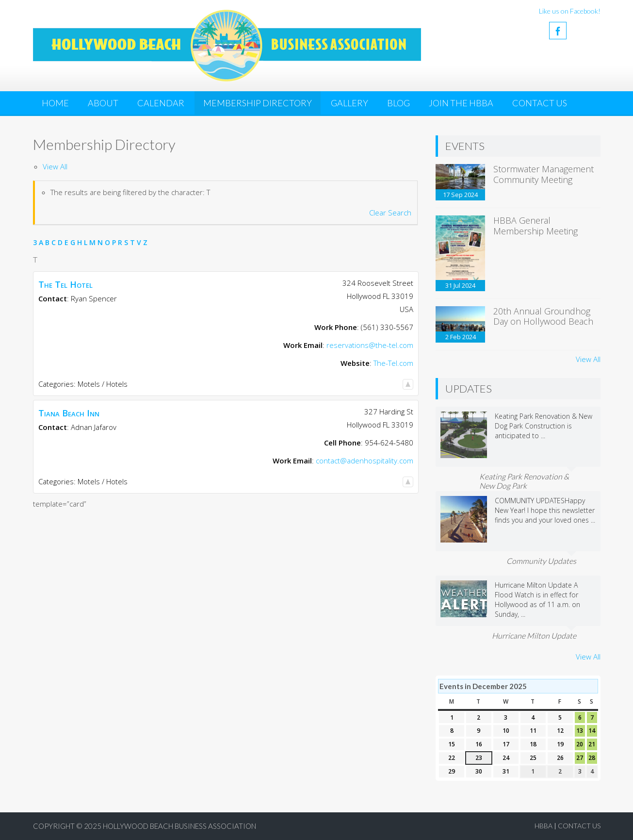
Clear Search (390, 213)
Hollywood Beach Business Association (179, 826)
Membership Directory (258, 103)
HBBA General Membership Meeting (536, 226)
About (103, 103)
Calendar (161, 103)
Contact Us (540, 103)
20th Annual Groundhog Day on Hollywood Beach (543, 316)
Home (55, 103)
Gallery (349, 103)
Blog (398, 103)
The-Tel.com (393, 363)
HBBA (544, 826)
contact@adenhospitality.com (365, 461)
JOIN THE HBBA (461, 103)
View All (55, 166)
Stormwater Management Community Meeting (544, 174)
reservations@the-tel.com (370, 345)
